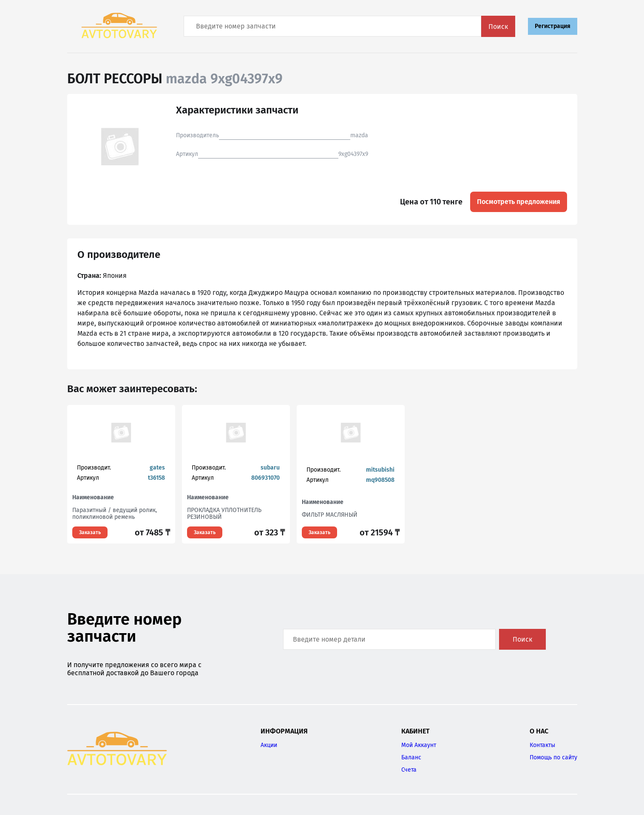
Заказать (90, 532)
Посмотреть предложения (519, 202)
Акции (269, 745)
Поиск (498, 27)
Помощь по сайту (553, 757)
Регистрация (553, 26)
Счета (409, 770)
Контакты (542, 745)
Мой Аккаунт (419, 745)
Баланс (411, 757)
